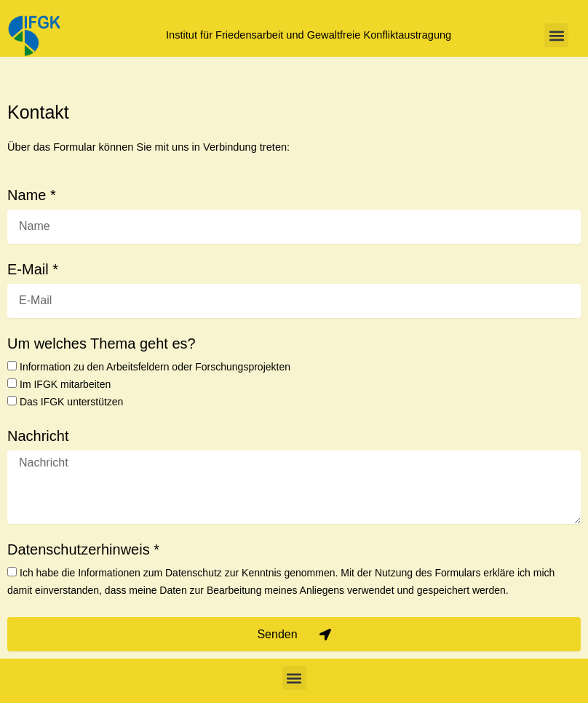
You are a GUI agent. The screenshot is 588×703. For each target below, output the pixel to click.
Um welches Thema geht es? (102, 344)
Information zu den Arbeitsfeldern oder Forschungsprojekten (155, 367)
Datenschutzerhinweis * (83, 550)
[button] (556, 35)
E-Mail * (33, 270)
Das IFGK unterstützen (71, 402)
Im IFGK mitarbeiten (65, 384)
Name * (32, 195)
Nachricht (38, 436)
